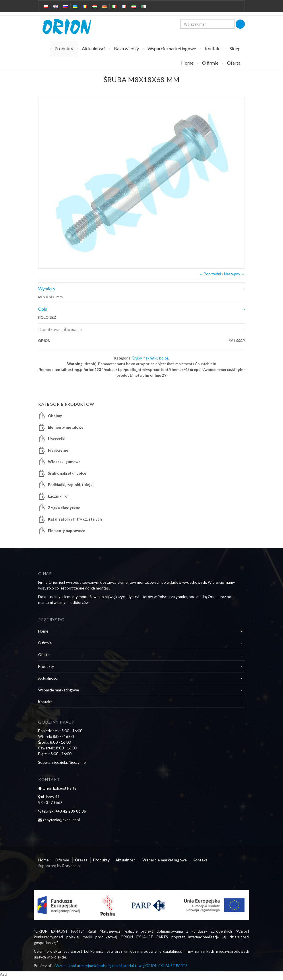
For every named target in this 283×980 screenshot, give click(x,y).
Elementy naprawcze (67, 531)
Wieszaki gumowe (64, 462)
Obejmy (55, 416)
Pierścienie (58, 450)
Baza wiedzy (126, 48)
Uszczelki (57, 439)
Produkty (64, 48)
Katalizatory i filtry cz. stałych (75, 519)
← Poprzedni (210, 274)
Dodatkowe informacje (60, 329)
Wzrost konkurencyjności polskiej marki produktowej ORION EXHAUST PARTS (121, 966)
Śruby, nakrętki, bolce (150, 358)
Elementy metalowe (66, 427)
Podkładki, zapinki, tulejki (71, 485)
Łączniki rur (59, 496)
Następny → (234, 274)
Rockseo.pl (71, 866)
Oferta (234, 63)
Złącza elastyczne (64, 508)
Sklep (235, 48)
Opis (43, 309)
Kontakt (213, 48)
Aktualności (94, 48)
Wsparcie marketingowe (172, 48)
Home (187, 63)
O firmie (210, 63)
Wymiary (47, 289)
